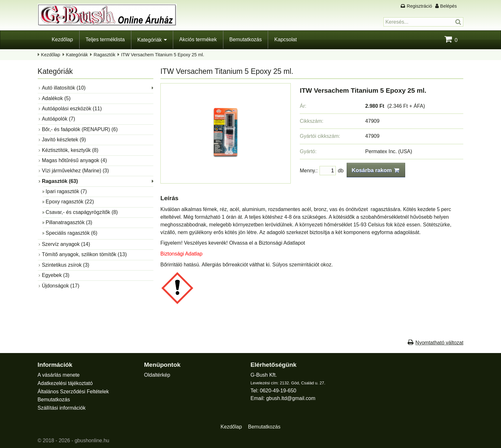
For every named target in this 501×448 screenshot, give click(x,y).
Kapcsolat (286, 39)
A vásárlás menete (59, 375)
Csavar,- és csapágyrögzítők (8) (82, 212)
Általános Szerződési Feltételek (73, 392)
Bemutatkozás (246, 39)
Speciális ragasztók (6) (72, 233)
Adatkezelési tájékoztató (65, 383)
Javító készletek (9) (64, 140)
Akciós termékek (198, 39)
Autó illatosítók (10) (64, 88)
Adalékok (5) (56, 98)
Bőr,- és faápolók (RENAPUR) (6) (80, 129)
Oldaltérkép (157, 375)
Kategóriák (150, 40)
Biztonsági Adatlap (181, 254)
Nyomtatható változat (439, 343)
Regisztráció (419, 6)
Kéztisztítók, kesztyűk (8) (70, 150)
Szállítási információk (62, 408)
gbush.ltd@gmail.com (291, 398)
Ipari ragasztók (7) (66, 191)
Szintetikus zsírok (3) (66, 265)
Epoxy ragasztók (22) (70, 202)
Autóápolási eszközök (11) (72, 109)
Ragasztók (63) (60, 181)
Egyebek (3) (56, 275)
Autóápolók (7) (58, 119)
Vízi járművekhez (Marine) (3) (75, 171)
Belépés (449, 6)
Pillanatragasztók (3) (69, 222)
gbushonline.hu (92, 440)
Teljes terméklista (105, 39)
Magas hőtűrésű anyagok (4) (74, 160)
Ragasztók (104, 55)
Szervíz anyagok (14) (66, 244)
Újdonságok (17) (61, 286)
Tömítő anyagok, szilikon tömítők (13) (84, 254)
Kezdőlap (62, 39)
